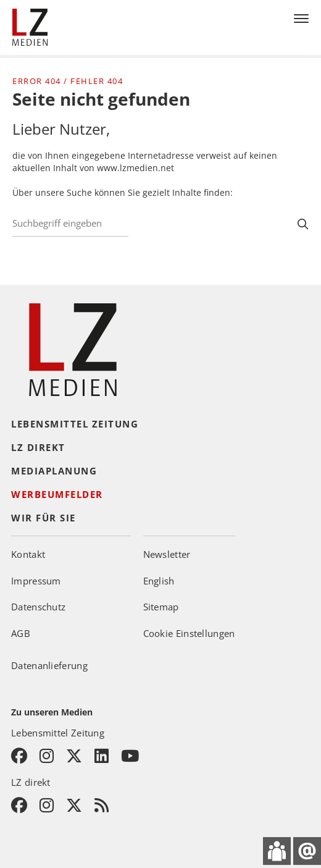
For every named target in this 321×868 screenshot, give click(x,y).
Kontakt (28, 554)
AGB (21, 633)
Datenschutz (38, 607)
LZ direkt (38, 447)
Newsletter (167, 554)
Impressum (36, 581)
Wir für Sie (44, 518)
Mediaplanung (54, 471)
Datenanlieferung (49, 665)
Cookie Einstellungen (189, 633)
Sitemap (161, 607)
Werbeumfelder (57, 494)
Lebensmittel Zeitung (75, 424)
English (159, 581)
